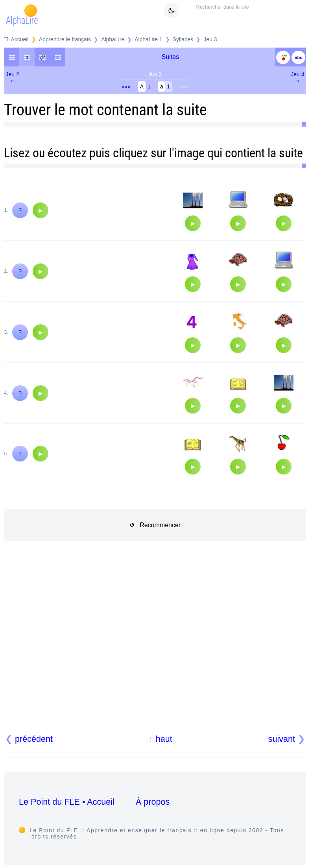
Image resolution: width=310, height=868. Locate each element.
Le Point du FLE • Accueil (67, 802)
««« (126, 86)
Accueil (20, 39)
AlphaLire (113, 39)
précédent (34, 739)
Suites (170, 57)
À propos (153, 802)
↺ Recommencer (155, 525)
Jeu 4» (297, 77)
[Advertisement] (155, 640)
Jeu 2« (13, 77)
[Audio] (41, 210)
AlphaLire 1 (148, 39)
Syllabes (183, 39)
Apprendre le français (65, 39)
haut (164, 739)
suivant (282, 739)
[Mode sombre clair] (171, 11)
